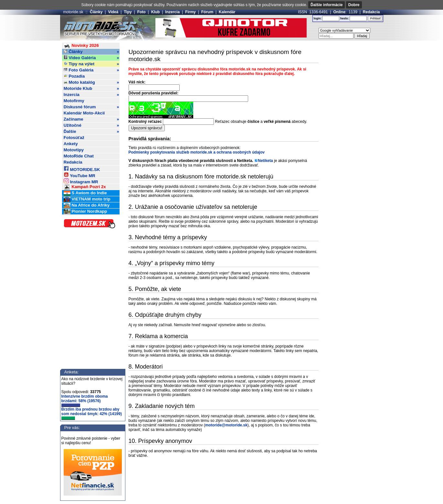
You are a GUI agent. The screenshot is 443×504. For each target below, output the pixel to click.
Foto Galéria (91, 70)
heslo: (345, 18)
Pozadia (74, 76)
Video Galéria (91, 58)
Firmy (190, 12)
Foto (142, 12)
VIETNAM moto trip (87, 199)
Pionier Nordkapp (85, 212)
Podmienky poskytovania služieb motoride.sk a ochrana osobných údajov (197, 152)
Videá (113, 12)
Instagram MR (81, 181)
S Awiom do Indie (85, 193)
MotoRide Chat (79, 156)
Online (339, 12)
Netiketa (265, 161)
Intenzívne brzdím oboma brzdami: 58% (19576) (85, 401)
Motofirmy (74, 101)
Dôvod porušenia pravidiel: (154, 93)
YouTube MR (79, 175)
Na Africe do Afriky (87, 205)
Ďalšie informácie (327, 5)
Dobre (354, 5)
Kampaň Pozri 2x (85, 187)
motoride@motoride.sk (226, 425)
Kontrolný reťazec (145, 122)
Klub (156, 12)
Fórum (207, 12)
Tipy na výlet (91, 64)
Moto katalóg (91, 82)
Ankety (71, 144)
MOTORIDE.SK (82, 169)
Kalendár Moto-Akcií (84, 113)
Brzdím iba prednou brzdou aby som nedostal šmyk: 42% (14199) (92, 413)
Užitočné (91, 125)
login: (317, 18)
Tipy (128, 12)
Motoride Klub (91, 89)
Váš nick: (137, 82)
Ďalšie (91, 132)
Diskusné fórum (91, 107)
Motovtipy (74, 150)
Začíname (91, 119)
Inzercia (172, 12)
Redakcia (371, 12)
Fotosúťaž (74, 138)
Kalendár (227, 12)
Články (96, 12)
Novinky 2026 (81, 46)
